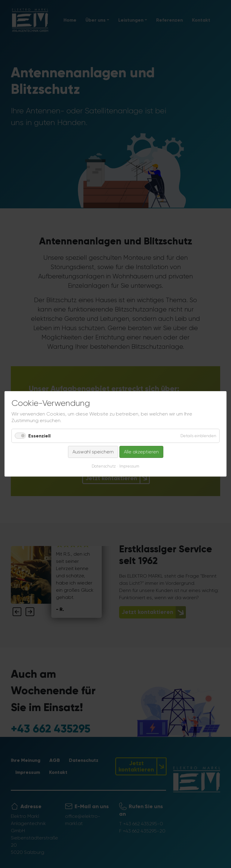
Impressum (129, 466)
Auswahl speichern (93, 452)
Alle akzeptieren (141, 452)
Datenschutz (104, 466)
